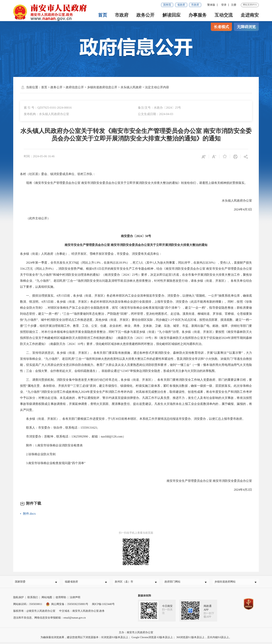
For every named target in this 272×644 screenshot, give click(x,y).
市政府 (195, 5)
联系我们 (33, 599)
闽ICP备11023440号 (103, 606)
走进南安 (250, 15)
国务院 (167, 5)
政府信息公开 (75, 87)
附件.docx (29, 514)
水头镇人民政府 (131, 87)
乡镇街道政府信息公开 (102, 87)
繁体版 (211, 5)
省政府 (181, 5)
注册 (234, 5)
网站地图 (47, 599)
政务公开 (145, 15)
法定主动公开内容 (157, 87)
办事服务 (198, 15)
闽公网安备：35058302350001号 (67, 606)
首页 (102, 15)
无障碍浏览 (246, 27)
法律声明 (75, 599)
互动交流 (224, 15)
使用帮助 (61, 599)
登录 (224, 5)
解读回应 (172, 15)
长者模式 (221, 27)
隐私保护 (19, 599)
